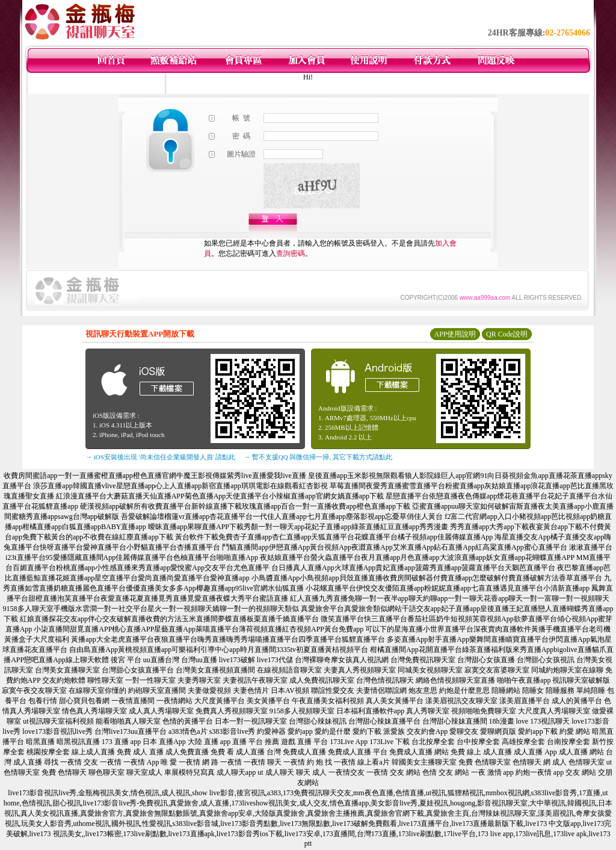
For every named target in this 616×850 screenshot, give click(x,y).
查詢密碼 (291, 253)
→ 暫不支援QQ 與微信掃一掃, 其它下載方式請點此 (318, 457)
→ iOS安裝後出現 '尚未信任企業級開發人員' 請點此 (160, 457)
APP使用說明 (455, 334)
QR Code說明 (507, 334)
